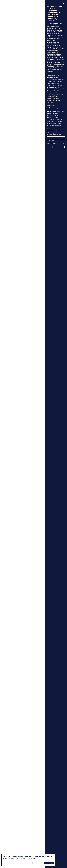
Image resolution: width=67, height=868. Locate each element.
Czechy (49, 119)
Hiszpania (50, 115)
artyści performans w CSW (55, 112)
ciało (57, 114)
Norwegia (50, 117)
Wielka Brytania (57, 121)
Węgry (54, 119)
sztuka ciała (51, 114)
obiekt (56, 129)
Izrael (54, 123)
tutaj (37, 858)
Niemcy (49, 121)
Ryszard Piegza (58, 95)
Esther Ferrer (51, 77)
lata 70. (61, 135)
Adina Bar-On (57, 99)
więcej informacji (59, 147)
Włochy (59, 119)
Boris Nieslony (58, 91)
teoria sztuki (60, 127)
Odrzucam (38, 863)
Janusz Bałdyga (59, 79)
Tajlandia (56, 117)
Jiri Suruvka (56, 83)
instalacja (50, 131)
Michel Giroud (51, 97)
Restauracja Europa (53, 85)
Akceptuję (49, 863)
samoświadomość (53, 135)
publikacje (57, 131)
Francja (56, 115)
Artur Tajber (56, 89)
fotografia (50, 129)
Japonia (49, 123)
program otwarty (57, 110)
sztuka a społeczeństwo (54, 133)
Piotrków (54, 125)
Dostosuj (28, 863)
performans (51, 108)
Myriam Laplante (52, 100)
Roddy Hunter (51, 93)
